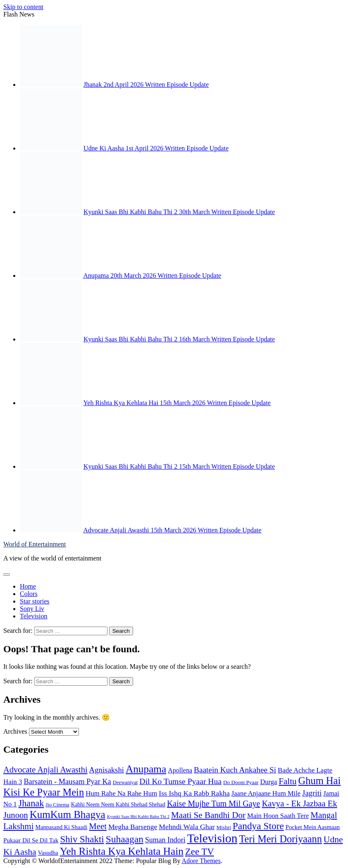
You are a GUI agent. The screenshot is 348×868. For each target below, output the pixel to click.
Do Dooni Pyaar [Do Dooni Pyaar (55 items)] (241, 782)
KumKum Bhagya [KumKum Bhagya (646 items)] (68, 814)
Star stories (35, 601)
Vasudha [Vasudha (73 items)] (48, 853)
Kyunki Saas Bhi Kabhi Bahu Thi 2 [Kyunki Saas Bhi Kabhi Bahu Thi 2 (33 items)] (138, 817)
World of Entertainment (35, 544)
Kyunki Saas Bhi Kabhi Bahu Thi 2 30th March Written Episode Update (179, 212)
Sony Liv (32, 609)
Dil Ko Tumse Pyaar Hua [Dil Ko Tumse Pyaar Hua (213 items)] (180, 781)
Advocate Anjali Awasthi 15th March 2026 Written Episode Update (172, 530)
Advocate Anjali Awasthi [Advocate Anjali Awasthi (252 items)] (45, 770)
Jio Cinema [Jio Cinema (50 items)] (57, 805)
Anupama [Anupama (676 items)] (146, 769)
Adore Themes (201, 861)
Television (33, 616)
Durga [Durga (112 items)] (268, 782)
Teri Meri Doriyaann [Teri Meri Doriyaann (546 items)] (280, 839)
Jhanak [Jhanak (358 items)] (31, 803)
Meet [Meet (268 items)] (98, 826)
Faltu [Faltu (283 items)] (287, 781)
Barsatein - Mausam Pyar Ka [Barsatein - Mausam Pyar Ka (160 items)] (67, 782)
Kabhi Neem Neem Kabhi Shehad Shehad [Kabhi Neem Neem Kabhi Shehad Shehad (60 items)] (118, 805)
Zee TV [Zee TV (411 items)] (200, 852)
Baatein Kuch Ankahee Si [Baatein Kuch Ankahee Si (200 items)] (235, 770)
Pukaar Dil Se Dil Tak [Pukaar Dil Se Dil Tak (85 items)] (31, 840)
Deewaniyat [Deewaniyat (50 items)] (125, 782)
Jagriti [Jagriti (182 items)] (312, 793)
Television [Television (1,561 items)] (212, 838)
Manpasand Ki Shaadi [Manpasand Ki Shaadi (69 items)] (62, 827)
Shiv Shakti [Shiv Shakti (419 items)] (82, 839)
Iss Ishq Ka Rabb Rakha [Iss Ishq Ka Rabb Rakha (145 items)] (194, 793)
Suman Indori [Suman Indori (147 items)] (165, 840)
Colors (29, 594)
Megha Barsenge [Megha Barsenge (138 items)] (133, 827)
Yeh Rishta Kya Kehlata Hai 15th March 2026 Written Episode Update (177, 403)
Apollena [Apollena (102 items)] (180, 770)
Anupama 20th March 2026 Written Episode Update (152, 275)
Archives (15, 731)
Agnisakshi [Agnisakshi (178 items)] (107, 770)
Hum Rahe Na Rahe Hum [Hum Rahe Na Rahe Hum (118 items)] (121, 793)
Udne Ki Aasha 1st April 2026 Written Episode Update (156, 148)
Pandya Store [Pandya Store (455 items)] (258, 826)
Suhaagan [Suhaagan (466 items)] (125, 839)
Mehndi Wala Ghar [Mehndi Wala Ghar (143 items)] (187, 827)
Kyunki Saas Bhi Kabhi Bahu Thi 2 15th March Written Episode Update (179, 466)
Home (28, 586)
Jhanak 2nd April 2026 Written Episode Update (146, 85)
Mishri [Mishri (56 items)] (224, 827)
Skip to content (23, 7)
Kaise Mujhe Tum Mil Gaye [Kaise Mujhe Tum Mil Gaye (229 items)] (214, 804)
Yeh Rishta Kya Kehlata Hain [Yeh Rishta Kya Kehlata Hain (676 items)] (122, 851)
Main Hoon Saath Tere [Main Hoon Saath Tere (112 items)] (278, 816)
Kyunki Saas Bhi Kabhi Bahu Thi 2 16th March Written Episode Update (179, 339)
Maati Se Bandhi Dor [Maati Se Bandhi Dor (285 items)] (208, 815)
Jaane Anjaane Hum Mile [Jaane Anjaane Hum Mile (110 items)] (266, 793)
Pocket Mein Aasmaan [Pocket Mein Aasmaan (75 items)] (313, 827)
